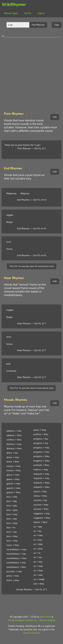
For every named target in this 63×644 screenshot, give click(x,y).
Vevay (9, 249)
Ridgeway (11, 193)
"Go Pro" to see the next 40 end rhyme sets (32, 266)
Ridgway (25, 193)
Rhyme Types (11, 13)
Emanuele (11, 371)
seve (9, 242)
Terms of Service (31, 633)
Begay (9, 222)
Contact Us (31, 620)
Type (57, 25)
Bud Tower (46, 617)
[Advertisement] (31, 73)
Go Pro (28, 13)
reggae (10, 215)
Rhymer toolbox (47, 620)
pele (8, 364)
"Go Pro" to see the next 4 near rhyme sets (32, 388)
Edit (55, 117)
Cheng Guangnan (16, 620)
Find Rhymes (38, 25)
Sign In (41, 13)
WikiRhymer (14, 5)
